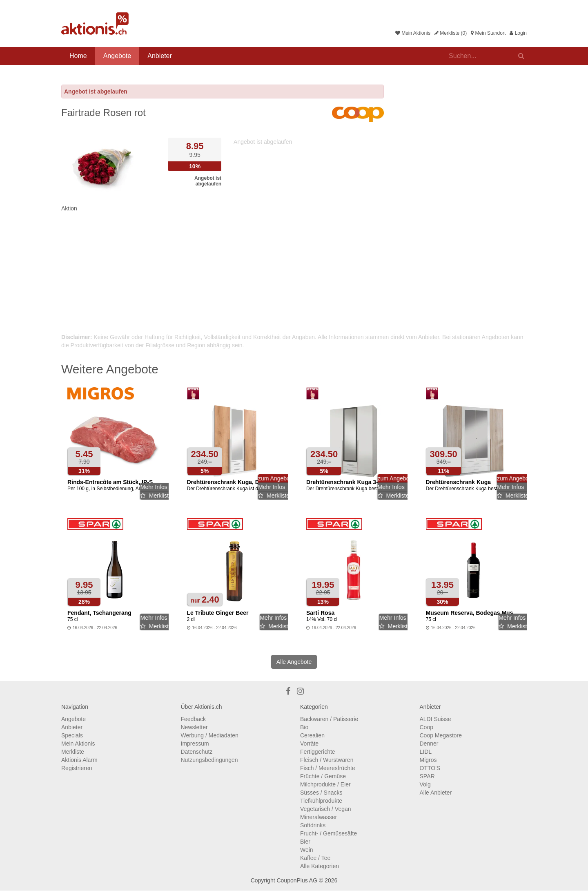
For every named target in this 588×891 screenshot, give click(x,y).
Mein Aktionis (413, 33)
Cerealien (312, 735)
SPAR (427, 776)
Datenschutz (197, 752)
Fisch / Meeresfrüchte (328, 768)
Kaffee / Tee (315, 858)
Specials (72, 735)
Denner (429, 744)
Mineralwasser (318, 817)
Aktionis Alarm (79, 760)
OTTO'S (430, 768)
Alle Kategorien (320, 866)
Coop (427, 727)
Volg (425, 784)
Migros (428, 760)
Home (78, 56)
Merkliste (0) (451, 33)
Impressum (195, 744)
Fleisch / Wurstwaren (327, 760)
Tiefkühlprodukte (321, 801)
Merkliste (73, 752)
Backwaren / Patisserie (329, 719)
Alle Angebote (294, 662)
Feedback (193, 719)
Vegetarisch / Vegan (326, 809)
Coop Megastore (441, 735)
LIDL (426, 752)
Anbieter (160, 56)
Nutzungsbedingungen (209, 760)
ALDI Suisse (435, 719)
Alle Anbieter (436, 793)
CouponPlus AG (297, 880)
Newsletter (194, 727)
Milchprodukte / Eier (325, 784)
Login (518, 33)
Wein (307, 850)
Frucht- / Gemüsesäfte (329, 833)
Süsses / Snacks (321, 793)
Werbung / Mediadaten (210, 735)
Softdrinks (313, 825)
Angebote (117, 56)
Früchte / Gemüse (323, 776)
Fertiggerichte (318, 752)
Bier (305, 842)
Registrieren (77, 768)
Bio (304, 727)
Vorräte (309, 744)
